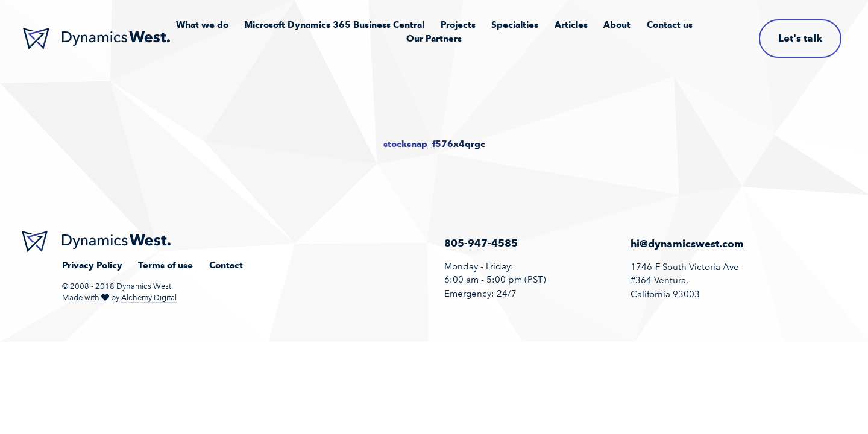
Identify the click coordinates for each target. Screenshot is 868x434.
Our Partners (434, 39)
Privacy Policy (92, 265)
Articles (571, 25)
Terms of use (165, 265)
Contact (226, 265)
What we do (202, 25)
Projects (458, 25)
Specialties (515, 25)
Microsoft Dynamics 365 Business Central (334, 25)
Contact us (670, 25)
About (617, 25)
